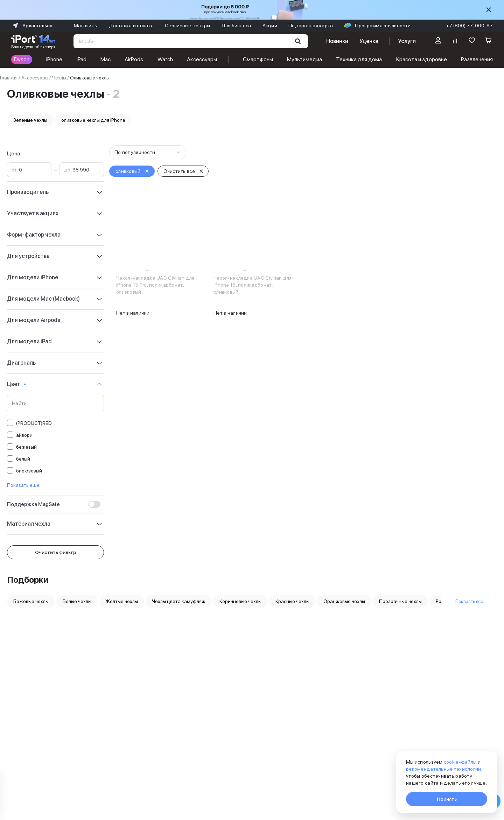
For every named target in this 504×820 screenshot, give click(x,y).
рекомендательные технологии (444, 769)
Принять (447, 799)
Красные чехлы (292, 601)
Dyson (22, 59)
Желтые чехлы (122, 601)
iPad (82, 59)
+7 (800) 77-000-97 (469, 26)
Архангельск (32, 26)
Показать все (469, 601)
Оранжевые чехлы (344, 601)
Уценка (369, 41)
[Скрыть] (489, 10)
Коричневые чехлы (240, 601)
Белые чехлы (77, 601)
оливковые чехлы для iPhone (93, 120)
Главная (9, 78)
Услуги (407, 41)
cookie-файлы (460, 762)
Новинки (337, 41)
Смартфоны (258, 59)
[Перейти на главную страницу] (33, 41)
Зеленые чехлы (30, 120)
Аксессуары (202, 59)
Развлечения (477, 59)
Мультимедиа (304, 59)
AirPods (134, 59)
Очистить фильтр (56, 552)
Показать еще (23, 485)
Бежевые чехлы (31, 601)
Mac (106, 59)
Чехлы (59, 78)
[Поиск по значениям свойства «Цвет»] (55, 404)
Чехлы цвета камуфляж (179, 601)
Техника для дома (359, 59)
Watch (165, 59)
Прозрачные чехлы (400, 601)
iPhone (54, 59)
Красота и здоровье (422, 59)
